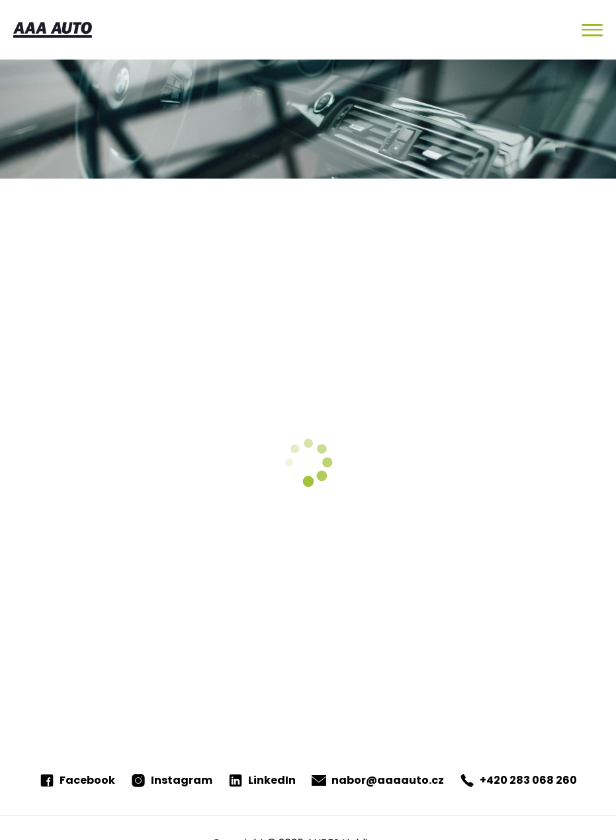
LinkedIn (262, 780)
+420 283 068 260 (518, 780)
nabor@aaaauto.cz (378, 780)
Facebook (77, 780)
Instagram (172, 780)
